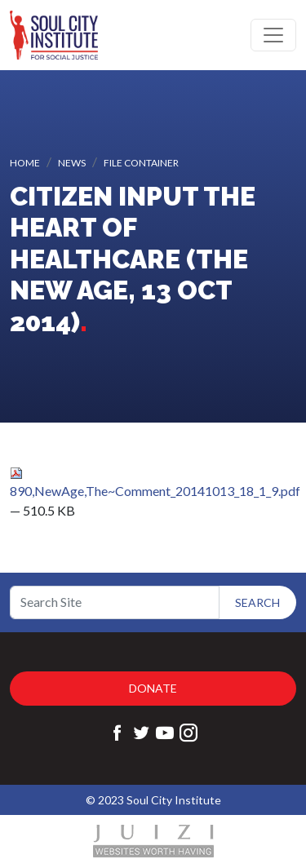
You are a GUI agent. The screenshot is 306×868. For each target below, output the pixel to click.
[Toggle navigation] (273, 35)
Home (25, 163)
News (72, 163)
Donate (153, 688)
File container (141, 163)
